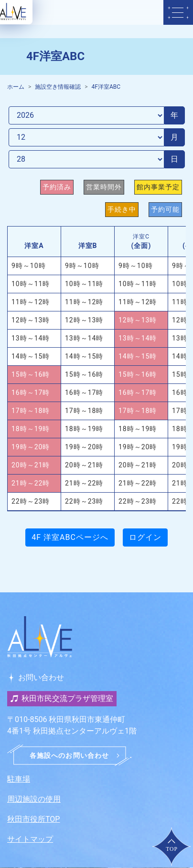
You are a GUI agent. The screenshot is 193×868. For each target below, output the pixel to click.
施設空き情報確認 (58, 87)
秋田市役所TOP (33, 819)
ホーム (16, 87)
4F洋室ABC (106, 87)
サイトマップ (30, 839)
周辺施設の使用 (34, 799)
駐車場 (19, 779)
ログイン (145, 537)
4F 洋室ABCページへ (70, 537)
